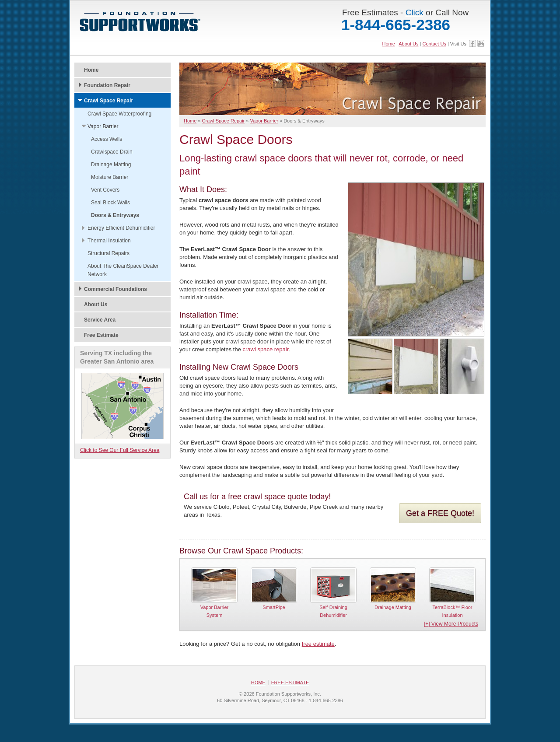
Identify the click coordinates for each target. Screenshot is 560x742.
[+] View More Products (451, 624)
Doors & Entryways (115, 215)
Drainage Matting (111, 164)
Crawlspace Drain (112, 152)
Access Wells (107, 139)
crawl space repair (266, 349)
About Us (408, 44)
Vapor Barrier (103, 126)
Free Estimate (101, 335)
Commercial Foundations (115, 289)
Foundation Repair (107, 85)
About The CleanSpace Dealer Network (123, 270)
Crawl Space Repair (108, 101)
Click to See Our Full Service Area (120, 450)
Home (389, 44)
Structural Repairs (108, 253)
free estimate (318, 644)
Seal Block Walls (110, 203)
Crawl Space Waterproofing (119, 114)
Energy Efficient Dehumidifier (121, 228)
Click (415, 12)
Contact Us (434, 44)
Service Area (100, 320)
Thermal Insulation (109, 241)
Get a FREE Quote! (440, 513)
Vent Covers (105, 190)
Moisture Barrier (110, 177)
